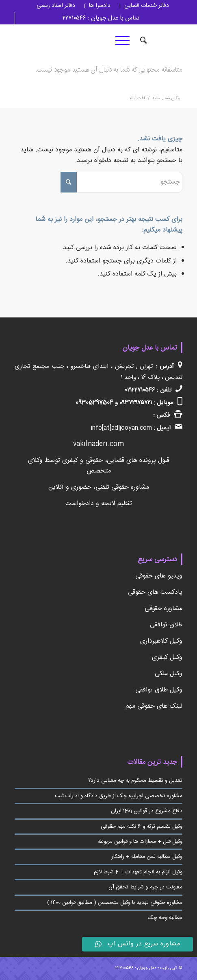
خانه (156, 99)
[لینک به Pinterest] (33, 41)
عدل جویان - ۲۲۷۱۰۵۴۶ (136, 968)
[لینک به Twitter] (106, 41)
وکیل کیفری (167, 657)
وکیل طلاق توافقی (159, 690)
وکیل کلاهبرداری (161, 641)
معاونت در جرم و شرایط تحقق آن (145, 887)
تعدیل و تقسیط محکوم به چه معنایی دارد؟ (135, 781)
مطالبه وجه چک (165, 918)
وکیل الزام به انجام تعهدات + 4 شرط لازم (138, 872)
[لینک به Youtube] (21, 41)
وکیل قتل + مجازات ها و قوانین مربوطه (140, 842)
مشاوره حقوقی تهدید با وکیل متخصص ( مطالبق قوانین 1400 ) (115, 903)
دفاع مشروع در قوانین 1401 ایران (147, 811)
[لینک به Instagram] (69, 41)
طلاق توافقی (166, 625)
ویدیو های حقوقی (159, 576)
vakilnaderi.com (98, 444)
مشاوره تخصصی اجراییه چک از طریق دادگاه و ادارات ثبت (119, 796)
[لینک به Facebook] (94, 41)
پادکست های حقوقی (155, 592)
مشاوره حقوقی (163, 609)
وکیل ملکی (169, 674)
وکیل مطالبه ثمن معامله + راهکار (147, 857)
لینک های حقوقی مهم (154, 706)
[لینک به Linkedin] (82, 41)
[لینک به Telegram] (57, 41)
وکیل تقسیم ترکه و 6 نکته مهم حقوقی (142, 827)
